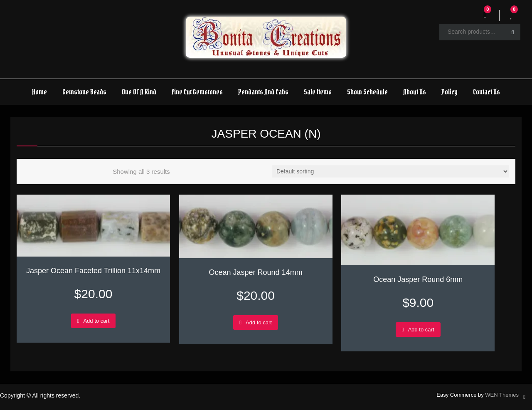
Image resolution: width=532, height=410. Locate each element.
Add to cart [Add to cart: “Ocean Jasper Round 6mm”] (421, 330)
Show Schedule (367, 92)
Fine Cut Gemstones (197, 92)
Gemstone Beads (84, 92)
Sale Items (318, 92)
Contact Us (486, 92)
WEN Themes (502, 395)
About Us (415, 92)
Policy (449, 92)
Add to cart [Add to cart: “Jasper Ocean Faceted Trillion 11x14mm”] (96, 321)
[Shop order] (391, 171)
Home (39, 92)
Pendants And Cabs (263, 92)
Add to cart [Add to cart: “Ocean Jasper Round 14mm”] (259, 322)
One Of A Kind (139, 92)
